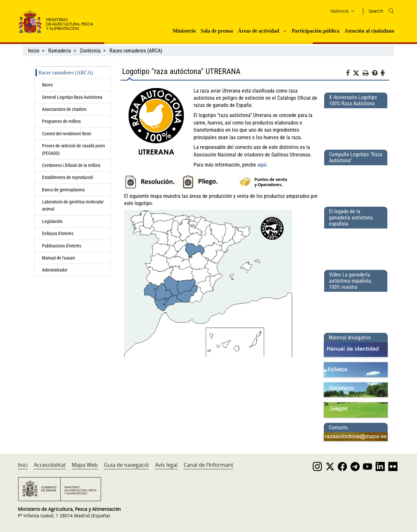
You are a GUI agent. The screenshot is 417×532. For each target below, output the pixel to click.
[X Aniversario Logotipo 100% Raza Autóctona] (356, 126)
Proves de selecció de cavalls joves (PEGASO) (73, 149)
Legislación (52, 221)
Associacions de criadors (64, 109)
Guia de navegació (126, 465)
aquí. (263, 165)
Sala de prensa (217, 31)
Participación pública (316, 31)
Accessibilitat (50, 465)
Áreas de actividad (259, 31)
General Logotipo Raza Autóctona (72, 97)
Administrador (55, 270)
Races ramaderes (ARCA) (136, 51)
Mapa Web (85, 465)
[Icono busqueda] (391, 11)
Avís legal (166, 465)
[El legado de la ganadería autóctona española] (356, 246)
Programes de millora (61, 121)
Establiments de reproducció (68, 177)
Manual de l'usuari (59, 258)
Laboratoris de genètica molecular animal (73, 205)
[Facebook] (349, 74)
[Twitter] (358, 73)
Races (47, 85)
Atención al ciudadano (369, 31)
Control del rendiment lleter (67, 134)
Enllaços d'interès (58, 233)
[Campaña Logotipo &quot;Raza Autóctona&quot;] (356, 183)
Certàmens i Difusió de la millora (71, 165)
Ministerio (184, 31)
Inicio (34, 51)
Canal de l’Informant (208, 465)
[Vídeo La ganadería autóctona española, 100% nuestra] (356, 310)
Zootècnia (90, 51)
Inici (23, 465)
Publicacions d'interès (62, 246)
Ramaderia (60, 51)
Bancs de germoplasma (63, 190)
